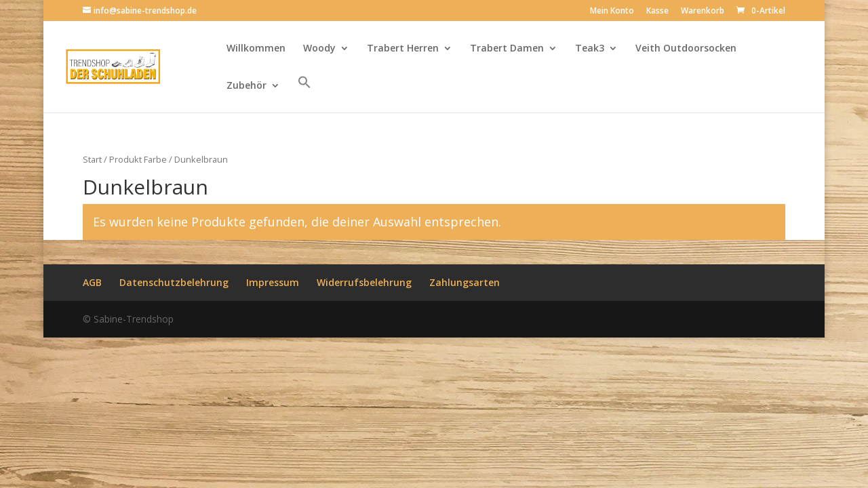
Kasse (657, 12)
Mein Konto (612, 12)
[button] (304, 94)
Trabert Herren (403, 49)
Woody (319, 49)
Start (92, 159)
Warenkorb (703, 12)
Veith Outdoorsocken (686, 49)
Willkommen (256, 49)
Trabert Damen (507, 49)
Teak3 (590, 49)
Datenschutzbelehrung (174, 282)
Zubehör (246, 86)
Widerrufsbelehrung (364, 282)
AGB (92, 282)
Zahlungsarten (465, 282)
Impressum (273, 282)
